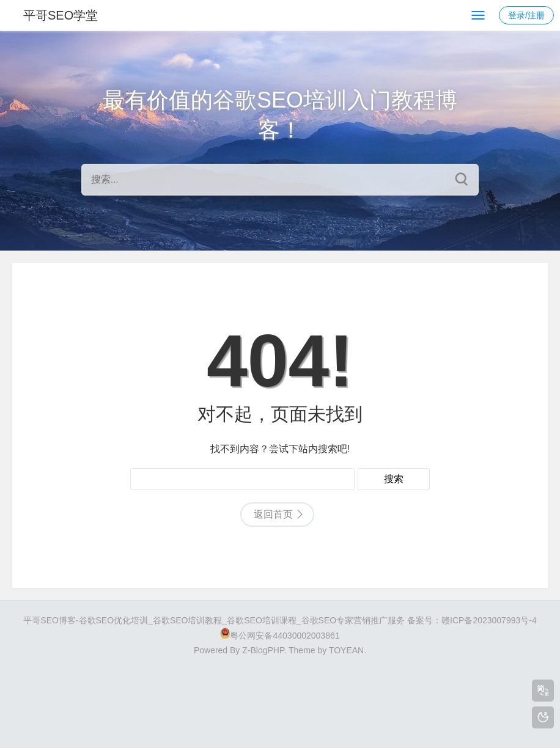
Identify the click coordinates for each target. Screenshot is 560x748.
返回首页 (273, 514)
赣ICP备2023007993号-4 (489, 620)
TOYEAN (346, 650)
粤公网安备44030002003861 (285, 636)
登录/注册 (526, 15)
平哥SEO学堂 (61, 15)
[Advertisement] (280, 697)
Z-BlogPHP (263, 650)
